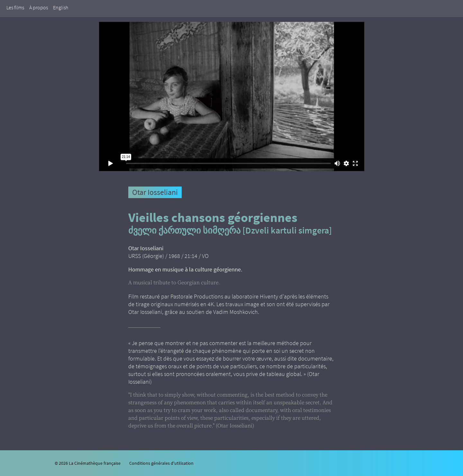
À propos (39, 7)
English (61, 7)
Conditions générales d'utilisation (161, 463)
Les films (15, 7)
